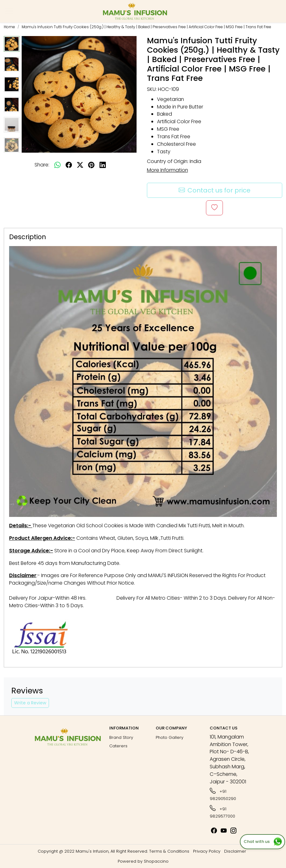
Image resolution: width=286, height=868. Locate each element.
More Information (167, 170)
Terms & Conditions (169, 851)
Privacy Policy (207, 851)
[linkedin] (103, 165)
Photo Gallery (170, 737)
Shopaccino (156, 861)
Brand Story (121, 737)
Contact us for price (215, 190)
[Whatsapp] (57, 165)
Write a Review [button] (30, 703)
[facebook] (69, 165)
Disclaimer (235, 851)
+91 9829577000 (222, 812)
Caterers (118, 746)
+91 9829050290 (223, 794)
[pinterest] (91, 165)
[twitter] (80, 165)
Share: (42, 165)
